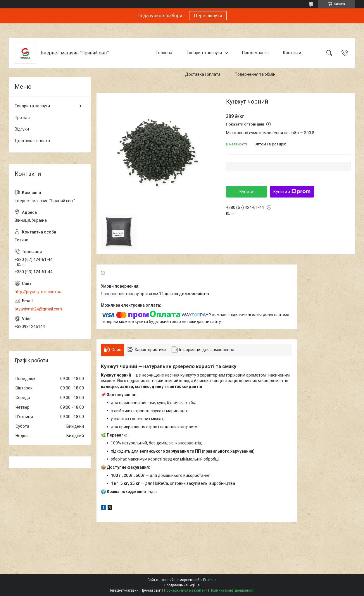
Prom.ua (210, 580)
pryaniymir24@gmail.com (38, 309)
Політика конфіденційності (232, 590)
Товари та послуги (204, 53)
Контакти (292, 53)
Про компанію (255, 53)
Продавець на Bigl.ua (182, 585)
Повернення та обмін (255, 74)
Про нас (22, 118)
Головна (164, 53)
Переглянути (208, 16)
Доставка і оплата (203, 74)
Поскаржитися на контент (186, 590)
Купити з (292, 192)
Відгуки (22, 129)
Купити (246, 192)
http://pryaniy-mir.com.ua (38, 292)
